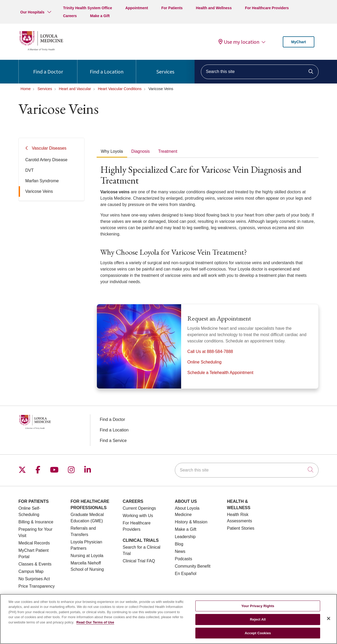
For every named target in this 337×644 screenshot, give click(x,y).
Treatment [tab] (168, 151)
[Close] (329, 622)
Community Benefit (193, 566)
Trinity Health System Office (87, 8)
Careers (70, 16)
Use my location (239, 42)
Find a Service (113, 441)
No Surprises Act (34, 579)
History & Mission (191, 522)
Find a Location (107, 67)
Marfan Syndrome (42, 181)
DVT (29, 170)
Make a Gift (100, 16)
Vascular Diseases (49, 148)
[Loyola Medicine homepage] (41, 50)
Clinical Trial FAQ (139, 561)
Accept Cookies (258, 636)
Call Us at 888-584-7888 (210, 352)
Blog (179, 544)
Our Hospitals (32, 12)
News (180, 551)
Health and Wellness (214, 8)
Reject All (258, 623)
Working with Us (138, 516)
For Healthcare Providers (267, 8)
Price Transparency (37, 586)
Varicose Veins (39, 191)
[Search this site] (260, 72)
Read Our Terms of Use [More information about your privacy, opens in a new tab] (95, 626)
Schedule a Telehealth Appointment (220, 373)
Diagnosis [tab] (141, 151)
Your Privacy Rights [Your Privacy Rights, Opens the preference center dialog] (258, 609)
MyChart (299, 42)
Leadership (185, 537)
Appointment (137, 8)
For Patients (172, 8)
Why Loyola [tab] (112, 151)
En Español (186, 574)
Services (165, 67)
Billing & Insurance (36, 522)
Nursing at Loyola (87, 556)
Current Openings (139, 508)
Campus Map (31, 571)
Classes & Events (35, 564)
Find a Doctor (48, 67)
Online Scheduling (205, 362)
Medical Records (34, 543)
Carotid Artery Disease (46, 160)
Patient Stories (241, 528)
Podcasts (184, 559)
